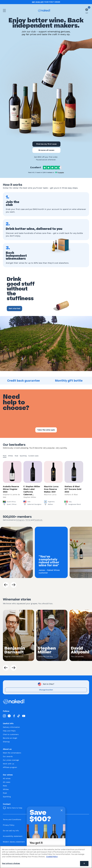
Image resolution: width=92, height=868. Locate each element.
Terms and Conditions (12, 819)
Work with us (8, 764)
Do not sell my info (11, 831)
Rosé (16, 456)
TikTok (28, 520)
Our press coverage (11, 760)
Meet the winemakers (12, 753)
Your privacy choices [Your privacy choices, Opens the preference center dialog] (11, 863)
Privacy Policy (9, 825)
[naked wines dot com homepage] (44, 11)
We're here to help (15, 808)
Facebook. (38, 520)
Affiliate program (10, 767)
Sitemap (6, 742)
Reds (5, 456)
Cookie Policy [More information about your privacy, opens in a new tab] (52, 857)
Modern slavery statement (14, 842)
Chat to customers (11, 734)
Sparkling (23, 456)
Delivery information (11, 727)
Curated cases (33, 456)
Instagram (20, 520)
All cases (7, 782)
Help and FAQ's (9, 731)
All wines (7, 778)
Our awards (8, 756)
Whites (11, 456)
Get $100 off (38, 2)
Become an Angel (10, 738)
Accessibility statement (13, 836)
